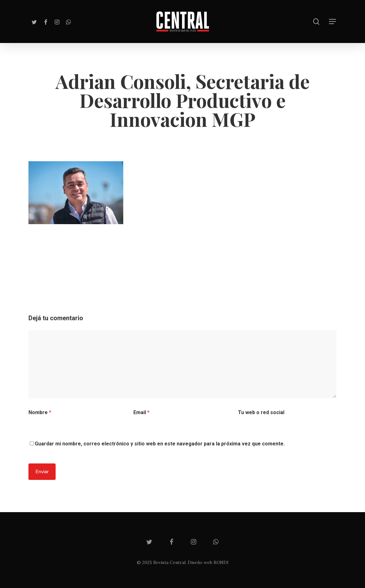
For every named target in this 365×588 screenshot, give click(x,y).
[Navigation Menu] (333, 22)
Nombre (40, 412)
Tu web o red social (261, 412)
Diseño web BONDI (208, 562)
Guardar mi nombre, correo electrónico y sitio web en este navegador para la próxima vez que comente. (160, 444)
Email (141, 412)
